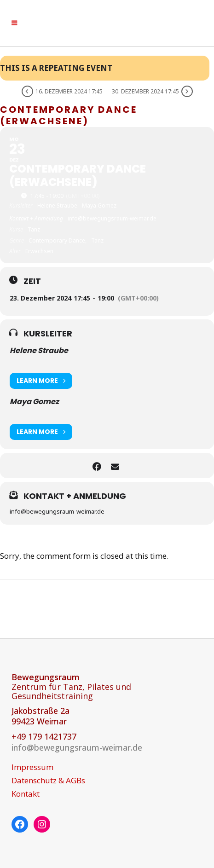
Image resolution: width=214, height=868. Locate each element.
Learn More (41, 381)
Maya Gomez (34, 402)
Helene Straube (39, 350)
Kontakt (26, 794)
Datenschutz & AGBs (48, 781)
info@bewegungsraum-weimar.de (77, 747)
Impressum (32, 767)
